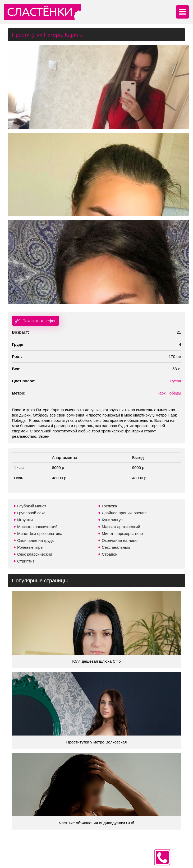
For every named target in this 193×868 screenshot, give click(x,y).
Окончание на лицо (120, 540)
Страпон (110, 554)
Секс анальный (116, 547)
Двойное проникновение (124, 513)
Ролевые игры (30, 547)
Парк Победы (169, 393)
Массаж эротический (121, 527)
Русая (176, 381)
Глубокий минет (32, 506)
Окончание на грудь (35, 540)
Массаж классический (37, 527)
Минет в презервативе (122, 533)
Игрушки (25, 520)
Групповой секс (31, 513)
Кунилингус (112, 520)
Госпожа (109, 506)
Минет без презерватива (40, 533)
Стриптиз (26, 561)
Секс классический (35, 554)
